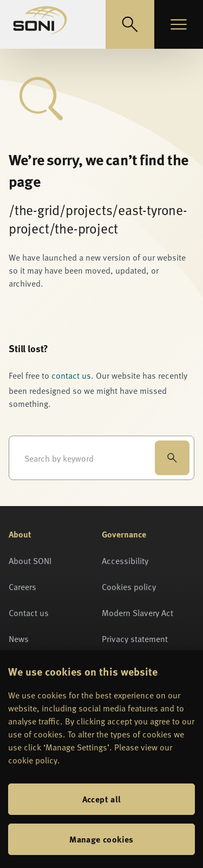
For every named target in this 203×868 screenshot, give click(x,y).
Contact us (29, 612)
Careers (22, 586)
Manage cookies (101, 839)
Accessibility (125, 560)
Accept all (102, 799)
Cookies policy (129, 586)
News (19, 638)
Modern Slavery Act (137, 612)
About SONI (30, 560)
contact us (71, 375)
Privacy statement (135, 638)
